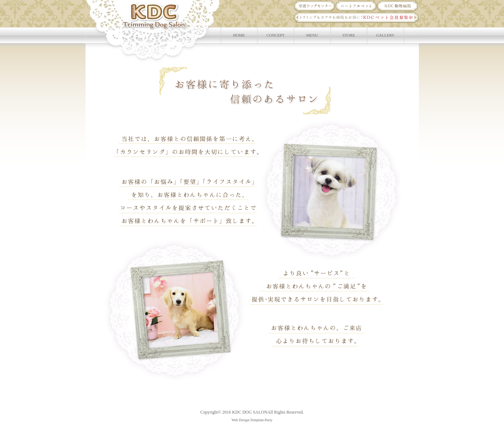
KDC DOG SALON (250, 412)
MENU (312, 35)
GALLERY (385, 35)
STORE (349, 35)
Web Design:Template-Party (252, 420)
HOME (239, 35)
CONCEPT (275, 35)
